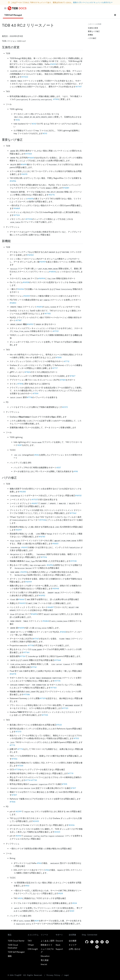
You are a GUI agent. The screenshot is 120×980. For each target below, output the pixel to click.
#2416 (18, 836)
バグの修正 (92, 38)
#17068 (58, 660)
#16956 (13, 181)
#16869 (17, 208)
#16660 (31, 158)
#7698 (59, 357)
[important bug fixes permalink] (25, 140)
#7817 (73, 788)
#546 (37, 455)
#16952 (42, 596)
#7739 (17, 770)
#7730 (34, 780)
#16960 (30, 255)
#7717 (55, 368)
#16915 (24, 174)
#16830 (52, 272)
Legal (66, 975)
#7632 (59, 725)
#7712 (67, 361)
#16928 (26, 282)
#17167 (36, 639)
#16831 (55, 544)
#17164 (26, 652)
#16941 (53, 64)
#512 (27, 886)
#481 (72, 911)
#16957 (35, 503)
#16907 (23, 603)
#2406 (72, 825)
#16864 (46, 621)
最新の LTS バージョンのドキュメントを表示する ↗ (93, 2)
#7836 (13, 802)
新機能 (90, 35)
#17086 (27, 695)
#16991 (24, 164)
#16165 (63, 632)
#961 (47, 870)
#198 (76, 471)
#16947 (25, 547)
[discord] (97, 947)
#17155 (48, 314)
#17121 (56, 331)
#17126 (22, 656)
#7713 (12, 745)
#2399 (19, 811)
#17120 (65, 708)
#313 (45, 133)
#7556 (14, 759)
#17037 (35, 500)
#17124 (17, 215)
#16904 (42, 278)
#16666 (21, 599)
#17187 (19, 320)
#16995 (24, 572)
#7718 (29, 397)
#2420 (57, 832)
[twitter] (92, 942)
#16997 (19, 530)
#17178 (57, 681)
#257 (59, 468)
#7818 (20, 384)
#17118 (31, 645)
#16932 (78, 496)
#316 (18, 120)
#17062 (73, 513)
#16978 (13, 674)
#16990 (30, 324)
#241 (37, 921)
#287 (20, 445)
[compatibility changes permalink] (21, 47)
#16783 (42, 537)
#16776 (52, 195)
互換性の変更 (93, 28)
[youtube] (107, 942)
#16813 (40, 307)
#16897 (51, 607)
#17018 (73, 561)
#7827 (73, 376)
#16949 (28, 582)
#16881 (66, 188)
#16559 (21, 628)
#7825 (63, 380)
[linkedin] (97, 942)
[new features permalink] (13, 241)
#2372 (65, 407)
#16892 (34, 614)
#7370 (18, 732)
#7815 (64, 784)
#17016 (44, 557)
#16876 (30, 199)
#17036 (43, 520)
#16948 (56, 589)
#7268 (20, 766)
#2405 (36, 821)
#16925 (27, 296)
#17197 (79, 87)
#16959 (42, 262)
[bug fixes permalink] (19, 478)
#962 (39, 863)
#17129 (43, 698)
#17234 (29, 219)
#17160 (54, 688)
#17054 (29, 154)
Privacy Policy (53, 975)
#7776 (20, 749)
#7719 (71, 773)
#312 (34, 124)
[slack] (102, 942)
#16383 (23, 492)
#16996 (50, 565)
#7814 (36, 393)
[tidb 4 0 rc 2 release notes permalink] (56, 25)
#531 (20, 898)
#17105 (45, 715)
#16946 (21, 289)
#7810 (56, 99)
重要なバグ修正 (94, 31)
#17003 (25, 77)
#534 (75, 903)
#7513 (76, 738)
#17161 (34, 667)
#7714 (28, 780)
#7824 (28, 372)
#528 (60, 893)
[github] (87, 942)
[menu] (5, 8)
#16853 (13, 303)
